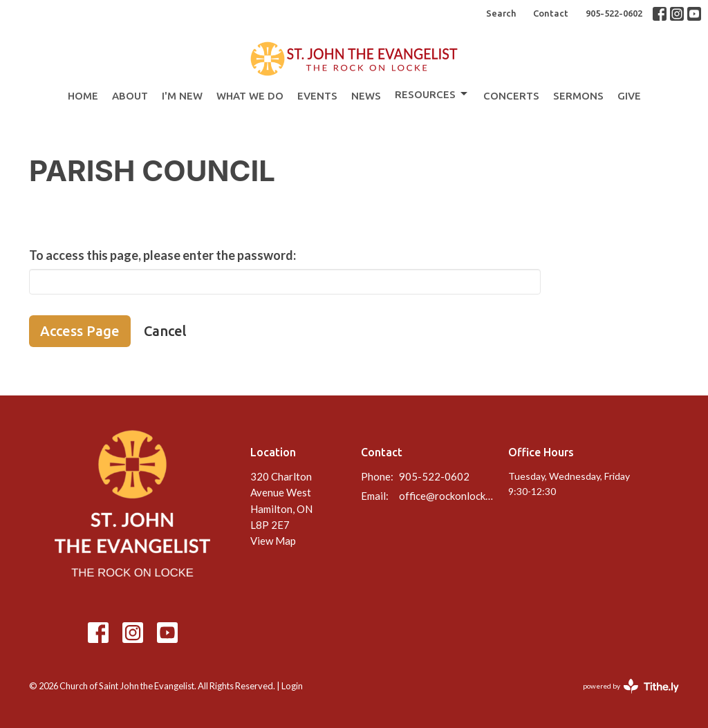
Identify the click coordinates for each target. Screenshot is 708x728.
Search (501, 13)
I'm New (182, 96)
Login (292, 686)
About (130, 96)
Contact (551, 13)
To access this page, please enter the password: (162, 255)
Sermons (578, 96)
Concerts (511, 96)
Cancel (165, 331)
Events (317, 96)
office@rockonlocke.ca (447, 496)
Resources (432, 94)
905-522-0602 (614, 13)
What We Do (250, 96)
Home (83, 96)
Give (629, 96)
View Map (273, 541)
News (366, 96)
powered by (631, 686)
